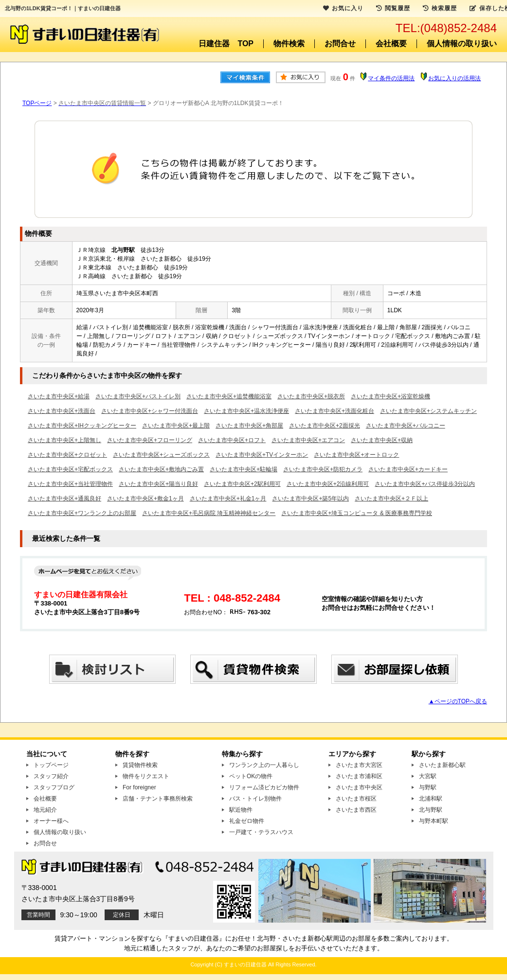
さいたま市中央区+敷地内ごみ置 (161, 469)
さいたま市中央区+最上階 (176, 426)
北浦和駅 (431, 799)
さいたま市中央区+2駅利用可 (242, 484)
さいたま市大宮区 (359, 765)
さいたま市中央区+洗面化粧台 (335, 411)
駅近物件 (241, 810)
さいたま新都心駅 (442, 765)
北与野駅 (431, 810)
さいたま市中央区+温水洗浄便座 (246, 411)
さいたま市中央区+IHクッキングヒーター (82, 426)
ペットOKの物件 (251, 776)
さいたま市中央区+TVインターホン (262, 455)
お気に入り (343, 8)
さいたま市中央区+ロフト (232, 440)
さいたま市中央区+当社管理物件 (70, 484)
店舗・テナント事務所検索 (158, 799)
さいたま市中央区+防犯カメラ (323, 469)
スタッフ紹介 (51, 776)
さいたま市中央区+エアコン (308, 440)
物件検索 (289, 44)
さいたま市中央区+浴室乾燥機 (390, 396)
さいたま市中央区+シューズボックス (161, 455)
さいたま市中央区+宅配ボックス (70, 469)
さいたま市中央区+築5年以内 (310, 499)
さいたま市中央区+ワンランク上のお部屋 (82, 513)
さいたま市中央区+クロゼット (67, 455)
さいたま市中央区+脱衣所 (311, 396)
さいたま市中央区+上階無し (64, 440)
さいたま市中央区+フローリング (150, 440)
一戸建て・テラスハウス (261, 832)
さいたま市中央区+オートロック (356, 455)
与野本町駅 (434, 821)
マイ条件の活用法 (391, 78)
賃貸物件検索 (140, 765)
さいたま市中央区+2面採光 (325, 426)
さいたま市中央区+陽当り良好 (158, 484)
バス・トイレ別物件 (255, 799)
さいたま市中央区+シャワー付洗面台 (150, 411)
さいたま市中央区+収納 (382, 440)
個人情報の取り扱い (462, 44)
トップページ (51, 765)
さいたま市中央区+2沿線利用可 (328, 484)
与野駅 (428, 787)
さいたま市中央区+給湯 (59, 396)
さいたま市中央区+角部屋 (249, 426)
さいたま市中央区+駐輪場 (244, 469)
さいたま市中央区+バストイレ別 (138, 396)
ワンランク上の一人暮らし (264, 765)
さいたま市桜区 (356, 799)
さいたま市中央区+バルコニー (406, 426)
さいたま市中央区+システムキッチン (428, 411)
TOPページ (37, 103)
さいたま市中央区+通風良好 (64, 499)
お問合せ (340, 44)
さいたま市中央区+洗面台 (62, 411)
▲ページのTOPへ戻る (458, 701)
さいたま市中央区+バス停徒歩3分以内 (425, 484)
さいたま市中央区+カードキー (408, 469)
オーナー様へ (51, 821)
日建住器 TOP (226, 44)
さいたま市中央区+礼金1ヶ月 (228, 499)
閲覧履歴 (393, 8)
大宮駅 (428, 776)
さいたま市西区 (356, 810)
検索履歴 (440, 8)
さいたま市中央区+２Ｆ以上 (391, 499)
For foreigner (139, 787)
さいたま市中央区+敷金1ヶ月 (145, 499)
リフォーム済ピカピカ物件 (264, 787)
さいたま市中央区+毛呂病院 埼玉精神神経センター (209, 513)
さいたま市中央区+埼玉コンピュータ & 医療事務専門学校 (357, 513)
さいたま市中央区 (359, 787)
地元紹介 (45, 810)
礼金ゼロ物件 (247, 821)
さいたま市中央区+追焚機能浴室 (229, 396)
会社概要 (391, 44)
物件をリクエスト (146, 776)
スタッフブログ (54, 787)
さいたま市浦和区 (359, 776)
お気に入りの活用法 (454, 78)
